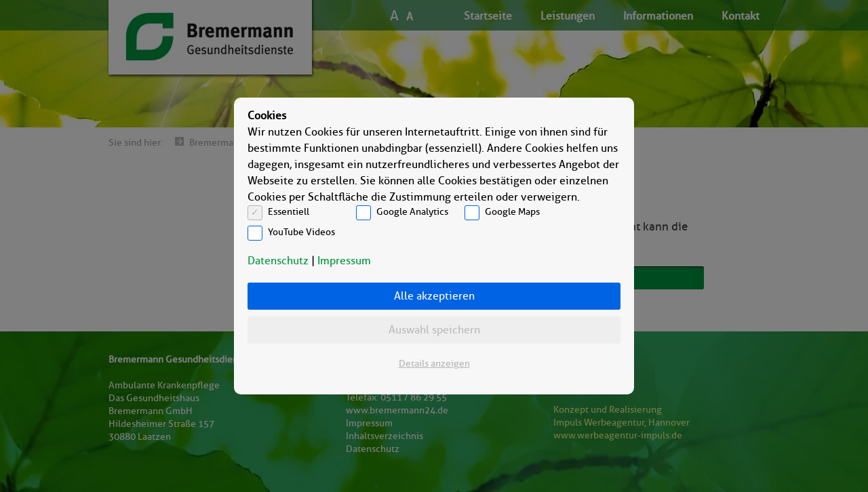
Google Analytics (412, 212)
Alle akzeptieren (434, 296)
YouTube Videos (301, 232)
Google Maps (512, 212)
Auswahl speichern (434, 330)
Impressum (344, 261)
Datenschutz (278, 261)
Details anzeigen (434, 364)
